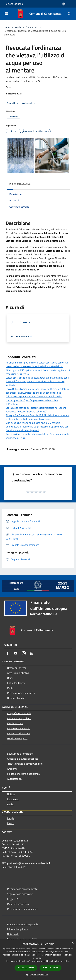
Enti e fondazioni (16, 683)
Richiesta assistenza (18, 904)
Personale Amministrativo (21, 693)
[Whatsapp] (32, 653)
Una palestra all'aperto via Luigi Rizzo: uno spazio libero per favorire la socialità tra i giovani (37, 428)
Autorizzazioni (15, 779)
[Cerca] (69, 14)
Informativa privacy (17, 929)
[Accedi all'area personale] (64, 4)
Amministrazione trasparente (23, 924)
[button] (38, 975)
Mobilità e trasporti (17, 738)
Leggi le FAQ (14, 899)
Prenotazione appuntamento (22, 889)
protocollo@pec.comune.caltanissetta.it (29, 863)
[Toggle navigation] (6, 13)
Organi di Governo (17, 668)
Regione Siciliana (14, 4)
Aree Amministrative (18, 673)
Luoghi (11, 818)
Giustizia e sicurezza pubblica (23, 759)
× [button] (72, 943)
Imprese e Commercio (19, 728)
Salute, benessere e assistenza (23, 774)
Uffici (10, 678)
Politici (11, 688)
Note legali (13, 934)
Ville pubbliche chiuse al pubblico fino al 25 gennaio (33, 423)
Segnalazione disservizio (20, 894)
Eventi (11, 823)
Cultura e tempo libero (19, 718)
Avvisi (10, 804)
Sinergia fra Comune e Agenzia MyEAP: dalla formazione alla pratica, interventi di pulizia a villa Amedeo (38, 417)
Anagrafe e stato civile (19, 713)
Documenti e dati (16, 698)
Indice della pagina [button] (20, 184)
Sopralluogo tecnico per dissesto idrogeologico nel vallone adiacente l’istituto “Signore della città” (36, 410)
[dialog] (38, 960)
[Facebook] (7, 653)
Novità (18, 27)
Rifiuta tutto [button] (50, 968)
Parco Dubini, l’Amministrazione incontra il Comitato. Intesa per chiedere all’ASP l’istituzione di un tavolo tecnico (37, 391)
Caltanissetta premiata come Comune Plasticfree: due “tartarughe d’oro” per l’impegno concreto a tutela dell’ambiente (34, 400)
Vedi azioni (29, 103)
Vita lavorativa (15, 723)
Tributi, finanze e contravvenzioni (25, 764)
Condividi (13, 103)
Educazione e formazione (20, 754)
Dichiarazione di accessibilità (22, 939)
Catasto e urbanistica (18, 733)
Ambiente (12, 769)
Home (7, 27)
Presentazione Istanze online (22, 909)
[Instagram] (24, 653)
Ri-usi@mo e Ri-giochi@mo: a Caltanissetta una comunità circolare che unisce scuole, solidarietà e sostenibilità (37, 364)
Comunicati (31, 27)
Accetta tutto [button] (26, 968)
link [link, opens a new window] (68, 961)
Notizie (11, 794)
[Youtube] (16, 653)
